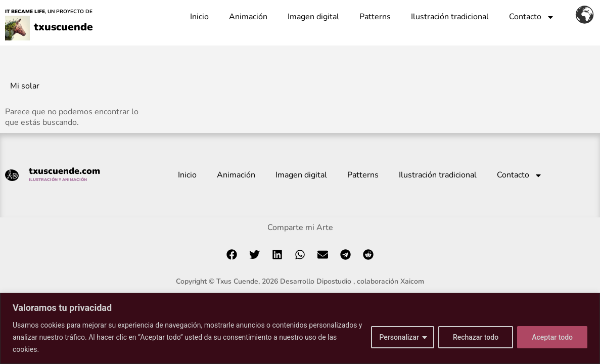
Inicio (199, 17)
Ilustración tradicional (450, 17)
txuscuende (63, 26)
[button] (232, 255)
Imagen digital (313, 17)
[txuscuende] (18, 31)
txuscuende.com (64, 171)
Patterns (375, 17)
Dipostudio (334, 281)
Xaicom (412, 281)
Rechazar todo (476, 337)
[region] (300, 328)
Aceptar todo (552, 337)
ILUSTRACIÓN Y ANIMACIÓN (58, 180)
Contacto (532, 17)
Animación (248, 17)
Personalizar (399, 337)
